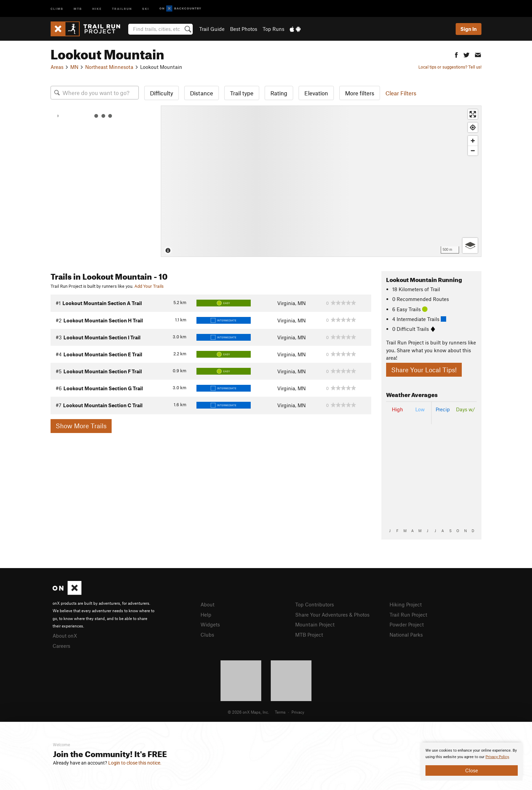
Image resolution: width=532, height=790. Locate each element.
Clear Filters (401, 93)
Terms (280, 712)
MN (74, 67)
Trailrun (122, 8)
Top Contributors (315, 604)
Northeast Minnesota (109, 67)
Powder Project (407, 624)
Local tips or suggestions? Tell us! (450, 67)
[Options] (470, 246)
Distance (202, 93)
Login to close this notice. (135, 763)
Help (206, 615)
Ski (146, 8)
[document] (472, 761)
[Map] (321, 181)
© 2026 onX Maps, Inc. (248, 712)
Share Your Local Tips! (424, 370)
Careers (61, 646)
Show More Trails (81, 426)
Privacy (298, 712)
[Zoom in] (473, 141)
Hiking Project (406, 604)
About (207, 604)
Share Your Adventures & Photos (332, 615)
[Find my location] (473, 127)
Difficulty (161, 93)
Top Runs (273, 29)
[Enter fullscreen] (473, 114)
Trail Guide (212, 29)
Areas (57, 67)
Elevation (316, 93)
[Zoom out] (473, 151)
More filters (360, 93)
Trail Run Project (408, 615)
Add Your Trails (149, 286)
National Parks (406, 635)
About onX (65, 636)
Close (472, 770)
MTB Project (309, 635)
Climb (57, 8)
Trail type (242, 93)
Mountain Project (315, 624)
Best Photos (244, 29)
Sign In (469, 29)
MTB (78, 8)
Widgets (210, 624)
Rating (279, 93)
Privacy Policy (497, 757)
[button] (456, 54)
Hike (97, 8)
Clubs (207, 635)
